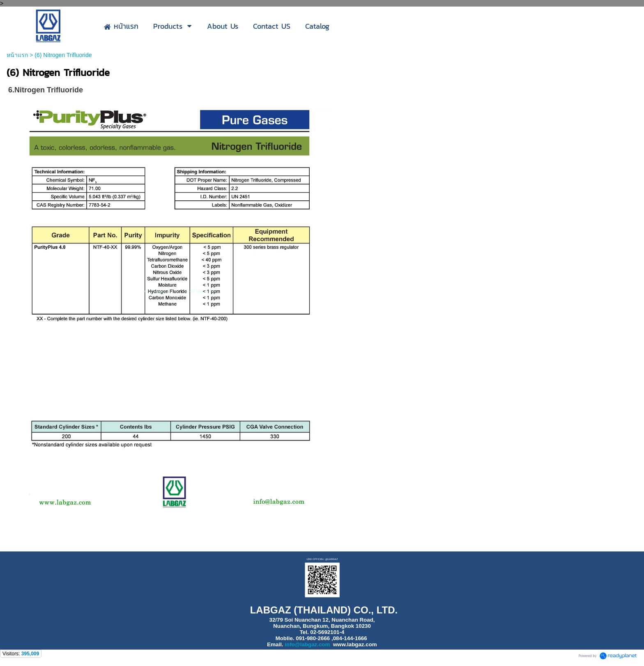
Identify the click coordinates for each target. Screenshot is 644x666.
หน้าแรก (17, 55)
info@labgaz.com (307, 644)
